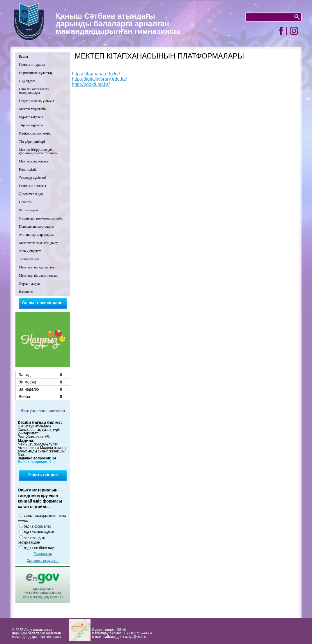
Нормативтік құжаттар (36, 73)
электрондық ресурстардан (31, 540)
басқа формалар (38, 526)
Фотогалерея (28, 210)
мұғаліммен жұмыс (39, 532)
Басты (23, 56)
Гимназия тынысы (32, 186)
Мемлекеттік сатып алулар (39, 275)
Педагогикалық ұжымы (36, 101)
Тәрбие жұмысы (31, 125)
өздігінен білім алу (39, 548)
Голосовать (43, 554)
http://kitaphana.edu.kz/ (96, 74)
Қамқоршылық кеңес (35, 133)
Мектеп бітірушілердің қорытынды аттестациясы (38, 151)
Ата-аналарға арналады (36, 235)
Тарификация (29, 259)
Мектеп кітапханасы (34, 161)
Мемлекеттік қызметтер (37, 267)
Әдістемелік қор (31, 194)
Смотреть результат (43, 561)
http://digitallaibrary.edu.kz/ (99, 79)
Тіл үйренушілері (32, 141)
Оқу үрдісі (27, 81)
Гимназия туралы (32, 65)
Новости (25, 202)
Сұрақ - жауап (30, 284)
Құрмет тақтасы (31, 117)
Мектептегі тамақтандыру (38, 243)
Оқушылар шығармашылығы (41, 218)
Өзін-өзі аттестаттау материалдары (34, 91)
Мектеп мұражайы (33, 109)
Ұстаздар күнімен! (32, 178)
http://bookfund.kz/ (91, 84)
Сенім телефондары (43, 303)
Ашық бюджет (30, 251)
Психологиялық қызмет (37, 227)
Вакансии (26, 292)
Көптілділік (28, 169)
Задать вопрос (43, 475)
